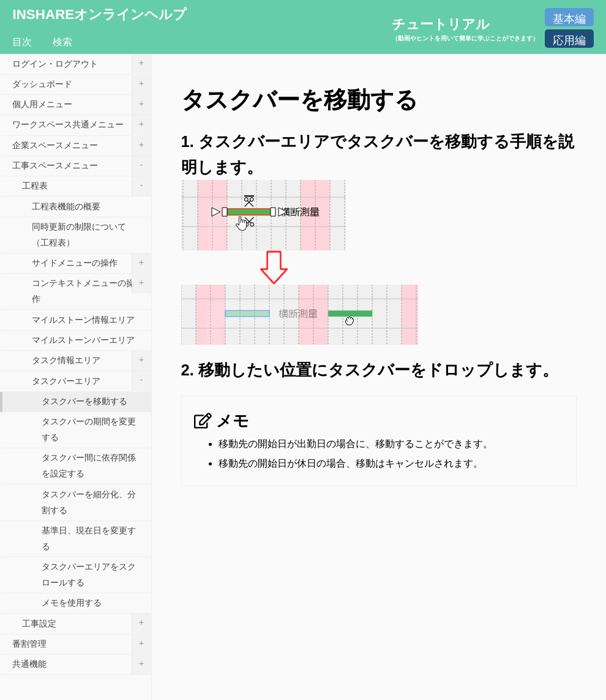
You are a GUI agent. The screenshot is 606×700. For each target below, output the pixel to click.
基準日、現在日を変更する (89, 538)
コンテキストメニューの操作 (92, 289)
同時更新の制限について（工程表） (79, 235)
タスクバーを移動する (84, 401)
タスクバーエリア (92, 381)
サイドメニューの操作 (92, 263)
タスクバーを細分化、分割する (89, 502)
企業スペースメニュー (82, 146)
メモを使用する (72, 603)
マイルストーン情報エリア (83, 320)
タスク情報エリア (92, 361)
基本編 (569, 19)
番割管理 (82, 644)
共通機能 (82, 664)
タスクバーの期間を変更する (89, 429)
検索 (62, 42)
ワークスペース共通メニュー (82, 125)
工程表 (87, 186)
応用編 (569, 40)
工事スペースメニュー (82, 166)
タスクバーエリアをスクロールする (89, 574)
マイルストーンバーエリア (83, 340)
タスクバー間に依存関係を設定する (89, 465)
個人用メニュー (82, 105)
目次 (22, 42)
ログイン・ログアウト (82, 64)
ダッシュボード (82, 85)
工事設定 (87, 623)
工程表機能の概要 (66, 206)
